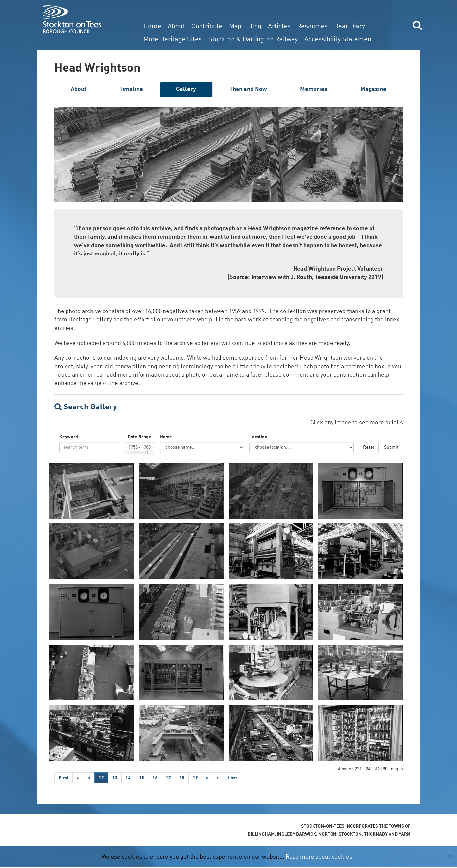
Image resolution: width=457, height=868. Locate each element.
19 (195, 778)
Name (166, 437)
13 (115, 778)
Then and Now (248, 89)
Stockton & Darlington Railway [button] (253, 40)
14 (128, 778)
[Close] (450, 856)
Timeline (131, 89)
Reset (369, 447)
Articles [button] (279, 27)
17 (168, 778)
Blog (255, 27)
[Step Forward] (218, 778)
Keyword (69, 437)
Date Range (140, 437)
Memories (314, 89)
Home (152, 27)
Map (235, 27)
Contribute (207, 27)
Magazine (373, 89)
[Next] (207, 778)
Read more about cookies (319, 857)
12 (101, 778)
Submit (391, 447)
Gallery (186, 89)
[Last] (232, 778)
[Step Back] (78, 778)
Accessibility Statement (339, 40)
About (176, 27)
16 (155, 778)
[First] (64, 778)
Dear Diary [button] (350, 27)
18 (182, 778)
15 (142, 778)
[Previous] (89, 778)
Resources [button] (312, 27)
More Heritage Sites (173, 40)
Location (258, 437)
